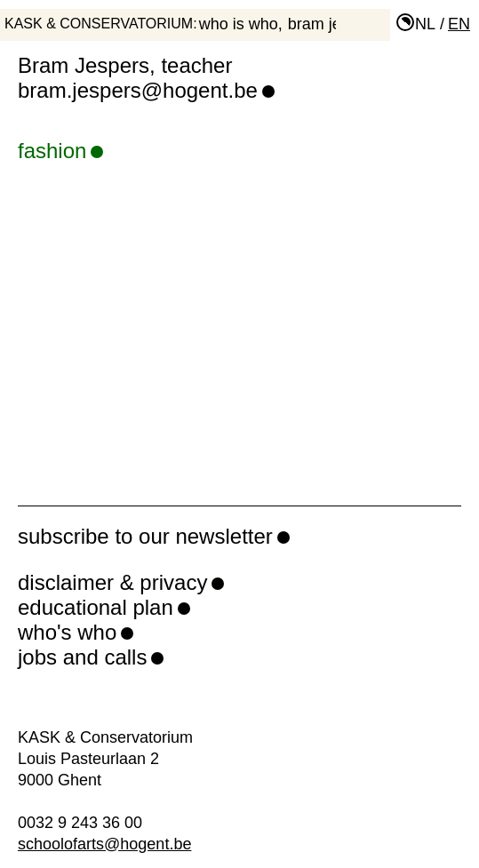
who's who (67, 632)
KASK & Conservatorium (99, 24)
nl (425, 24)
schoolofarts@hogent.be (104, 844)
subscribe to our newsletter (145, 536)
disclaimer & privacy (112, 582)
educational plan (96, 607)
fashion (60, 151)
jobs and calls (82, 657)
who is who (239, 24)
